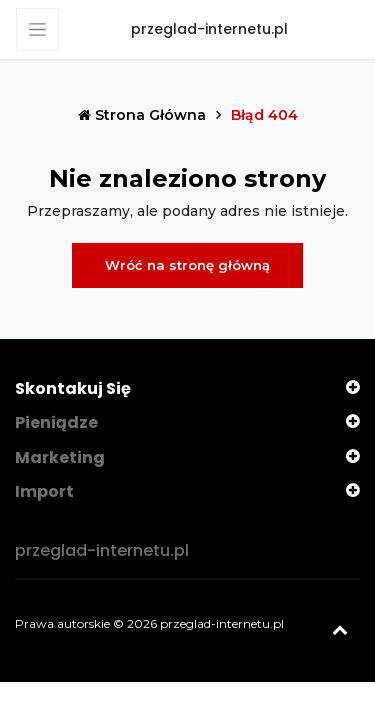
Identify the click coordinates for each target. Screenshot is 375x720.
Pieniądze (56, 422)
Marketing (60, 457)
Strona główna (144, 115)
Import (44, 491)
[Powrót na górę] (340, 630)
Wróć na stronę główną (187, 265)
